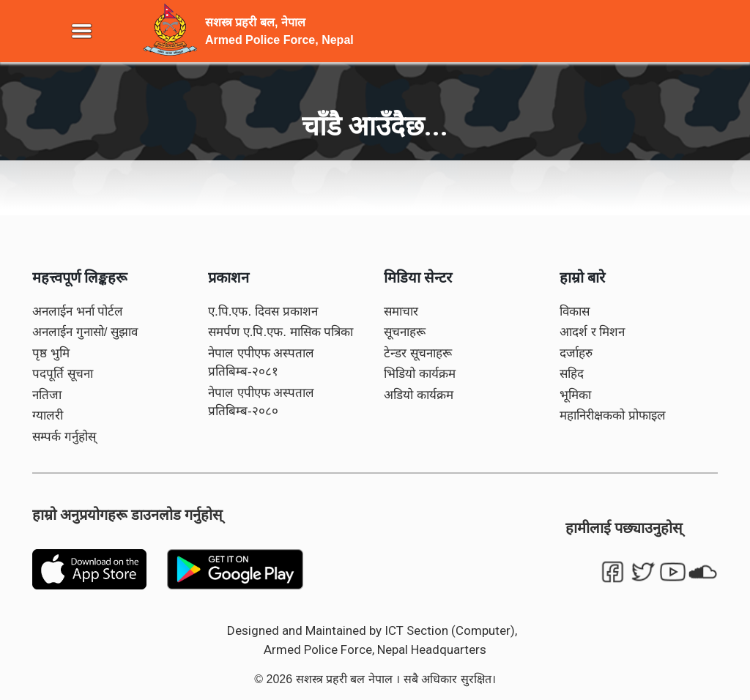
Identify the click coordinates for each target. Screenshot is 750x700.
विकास (575, 312)
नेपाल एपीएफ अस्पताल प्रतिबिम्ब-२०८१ (261, 363)
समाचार (401, 312)
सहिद (572, 374)
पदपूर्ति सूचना (63, 374)
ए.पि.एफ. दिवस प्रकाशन (263, 312)
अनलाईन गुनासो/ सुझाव (85, 332)
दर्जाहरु (576, 353)
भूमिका (575, 395)
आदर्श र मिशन (592, 332)
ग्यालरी (48, 416)
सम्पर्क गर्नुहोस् (64, 437)
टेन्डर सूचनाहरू (418, 353)
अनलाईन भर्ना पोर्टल (78, 312)
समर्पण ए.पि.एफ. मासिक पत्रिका (281, 332)
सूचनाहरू (405, 332)
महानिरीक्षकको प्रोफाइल (613, 416)
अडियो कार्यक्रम (419, 395)
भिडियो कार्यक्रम (420, 374)
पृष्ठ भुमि (51, 353)
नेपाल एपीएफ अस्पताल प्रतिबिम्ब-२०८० (261, 402)
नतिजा (47, 395)
